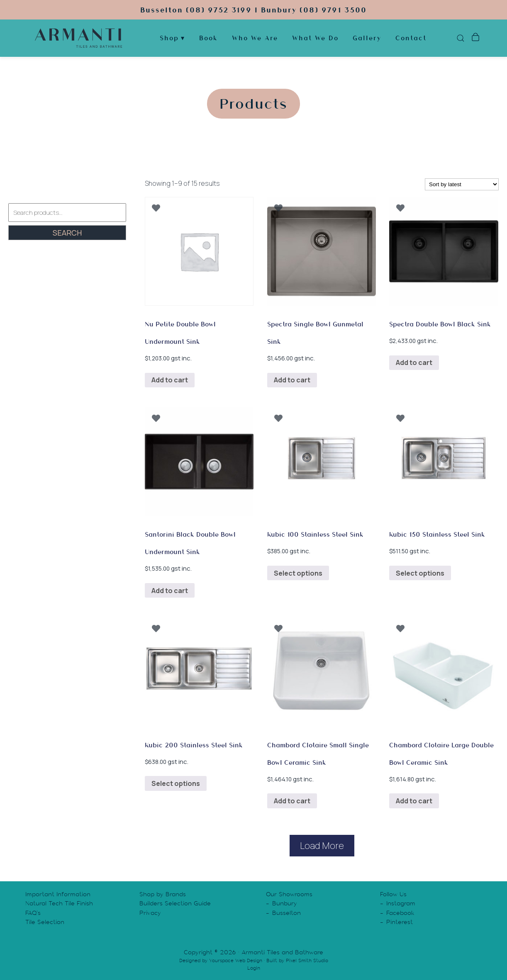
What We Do (315, 39)
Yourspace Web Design (236, 961)
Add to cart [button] (170, 380)
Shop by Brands (163, 894)
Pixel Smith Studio (307, 961)
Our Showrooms (289, 894)
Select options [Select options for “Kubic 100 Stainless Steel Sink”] (298, 573)
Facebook (400, 913)
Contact (411, 39)
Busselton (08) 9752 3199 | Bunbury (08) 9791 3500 (253, 10)
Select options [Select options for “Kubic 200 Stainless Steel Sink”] (176, 783)
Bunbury (285, 903)
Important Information (58, 894)
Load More (322, 846)
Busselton (286, 913)
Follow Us (393, 894)
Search (67, 233)
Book (208, 39)
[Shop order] (462, 184)
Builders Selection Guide (175, 903)
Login (254, 968)
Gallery (367, 39)
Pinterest (400, 922)
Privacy (150, 913)
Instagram (401, 903)
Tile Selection (45, 922)
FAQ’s (33, 913)
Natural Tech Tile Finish (59, 903)
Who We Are (255, 39)
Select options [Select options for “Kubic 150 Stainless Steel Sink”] (420, 573)
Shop (169, 39)
